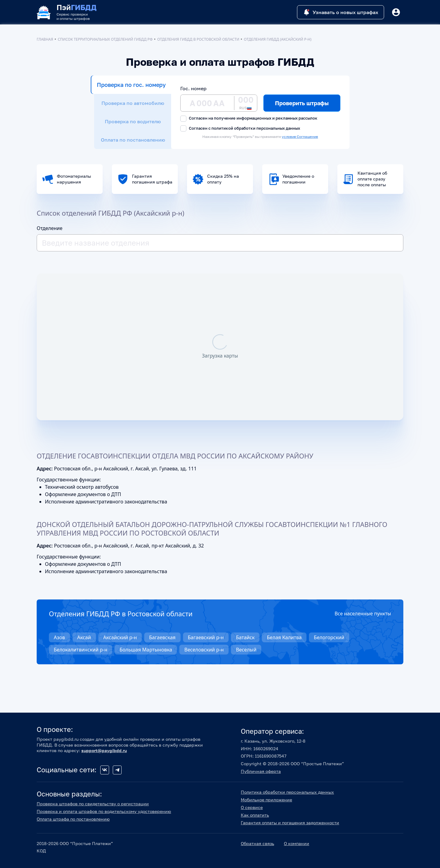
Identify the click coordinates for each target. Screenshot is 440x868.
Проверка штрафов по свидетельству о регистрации (93, 804)
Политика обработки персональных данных (287, 792)
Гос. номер (193, 88)
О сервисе (252, 807)
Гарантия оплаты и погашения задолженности (290, 823)
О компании (297, 843)
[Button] (396, 12)
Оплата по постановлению (133, 140)
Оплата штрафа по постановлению (73, 819)
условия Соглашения (300, 137)
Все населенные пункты (363, 614)
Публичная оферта (261, 771)
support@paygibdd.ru (104, 750)
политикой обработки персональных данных (256, 128)
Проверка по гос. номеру (131, 85)
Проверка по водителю (133, 121)
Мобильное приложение (266, 800)
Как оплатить (255, 815)
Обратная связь (257, 843)
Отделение (50, 228)
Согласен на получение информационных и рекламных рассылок (249, 119)
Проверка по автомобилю (133, 103)
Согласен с (240, 129)
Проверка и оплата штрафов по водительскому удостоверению (104, 811)
